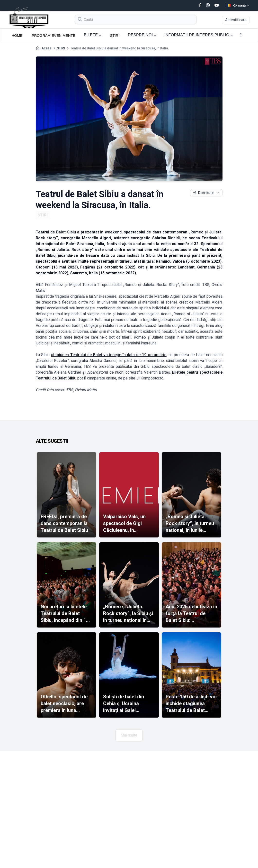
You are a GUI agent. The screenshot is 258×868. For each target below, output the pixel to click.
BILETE (93, 35)
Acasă (47, 48)
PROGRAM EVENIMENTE (54, 35)
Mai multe (129, 735)
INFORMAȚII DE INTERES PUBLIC (199, 35)
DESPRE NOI (142, 35)
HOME (17, 35)
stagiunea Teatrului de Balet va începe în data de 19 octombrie (109, 355)
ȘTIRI (115, 35)
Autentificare (236, 20)
